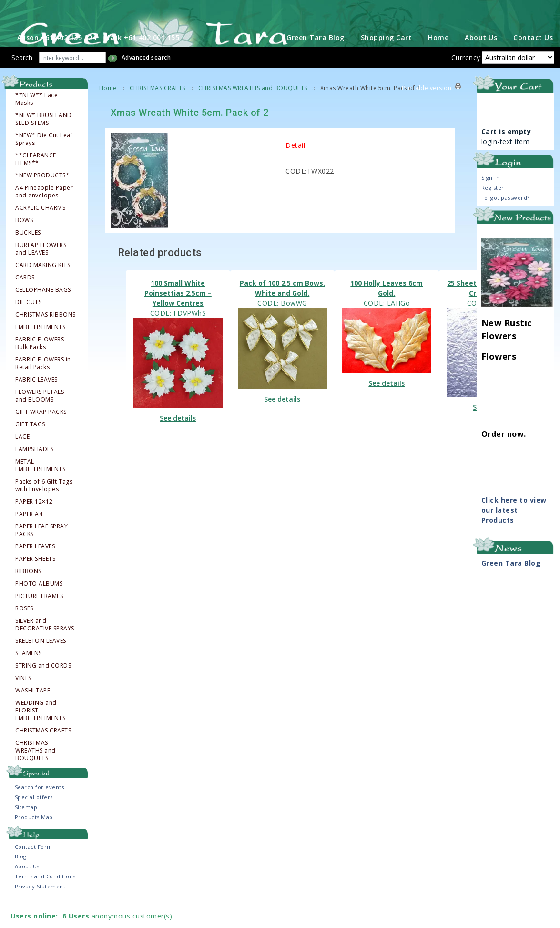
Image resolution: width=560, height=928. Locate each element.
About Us (481, 62)
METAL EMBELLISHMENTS (40, 489)
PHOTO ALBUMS (39, 608)
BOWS (24, 244)
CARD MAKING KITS (43, 289)
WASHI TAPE (33, 714)
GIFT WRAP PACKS (41, 436)
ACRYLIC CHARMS (40, 232)
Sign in (491, 202)
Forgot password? (505, 222)
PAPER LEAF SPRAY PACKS (41, 554)
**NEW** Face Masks (36, 123)
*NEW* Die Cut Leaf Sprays (44, 163)
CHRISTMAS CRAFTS (43, 754)
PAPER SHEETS (35, 583)
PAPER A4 (29, 538)
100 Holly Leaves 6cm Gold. (387, 312)
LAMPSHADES (34, 473)
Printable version (427, 112)
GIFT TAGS (30, 448)
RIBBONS (28, 595)
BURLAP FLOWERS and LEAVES (41, 273)
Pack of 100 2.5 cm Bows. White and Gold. (282, 312)
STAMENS (29, 677)
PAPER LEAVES (35, 570)
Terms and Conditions (45, 901)
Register (493, 212)
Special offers (34, 821)
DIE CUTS (28, 326)
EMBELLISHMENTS (40, 351)
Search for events (40, 811)
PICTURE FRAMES (39, 620)
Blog (21, 881)
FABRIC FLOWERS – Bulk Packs (42, 367)
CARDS (25, 301)
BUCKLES (28, 257)
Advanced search (146, 82)
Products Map (34, 841)
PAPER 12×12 (34, 526)
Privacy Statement (40, 911)
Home (438, 62)
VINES (23, 702)
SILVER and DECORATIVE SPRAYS (45, 649)
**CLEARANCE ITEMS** (36, 183)
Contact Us (533, 62)
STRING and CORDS (43, 690)
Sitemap (26, 831)
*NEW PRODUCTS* (42, 199)
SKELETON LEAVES (41, 665)
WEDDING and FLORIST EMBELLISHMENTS (40, 734)
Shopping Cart (387, 62)
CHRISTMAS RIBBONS (46, 339)
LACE (22, 461)
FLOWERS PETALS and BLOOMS (40, 420)
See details (178, 442)
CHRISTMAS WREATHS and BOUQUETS (36, 774)
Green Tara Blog (316, 62)
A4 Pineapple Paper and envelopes (44, 216)
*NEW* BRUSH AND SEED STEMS (44, 143)
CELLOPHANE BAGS (43, 314)
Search (22, 82)
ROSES (24, 632)
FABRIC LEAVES (36, 403)
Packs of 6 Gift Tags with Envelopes (44, 509)
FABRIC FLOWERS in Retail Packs (43, 387)
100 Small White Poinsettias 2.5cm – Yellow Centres (178, 317)
